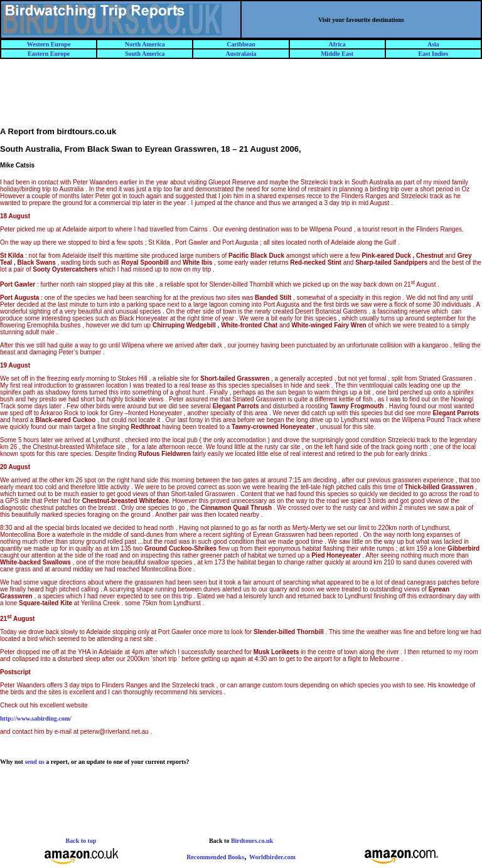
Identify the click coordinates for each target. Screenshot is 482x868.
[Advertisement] (241, 98)
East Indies (434, 54)
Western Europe (49, 44)
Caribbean (241, 44)
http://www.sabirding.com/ (36, 718)
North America (145, 44)
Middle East (337, 54)
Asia (433, 44)
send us (34, 762)
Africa (337, 44)
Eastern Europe (49, 54)
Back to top (81, 841)
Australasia (241, 54)
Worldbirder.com (272, 857)
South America (145, 54)
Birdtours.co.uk (252, 841)
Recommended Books (215, 857)
